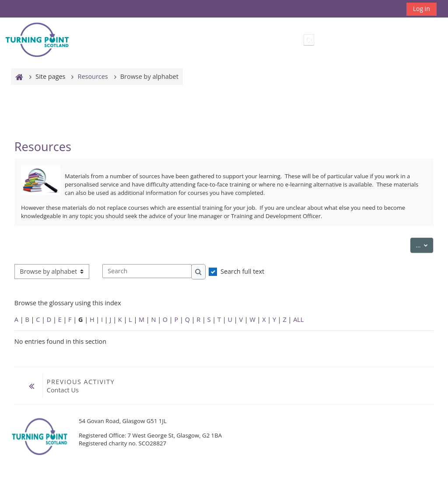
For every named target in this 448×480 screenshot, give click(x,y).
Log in (422, 9)
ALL (298, 319)
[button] (309, 40)
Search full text (242, 271)
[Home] (37, 39)
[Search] (147, 271)
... (425, 245)
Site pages (50, 76)
